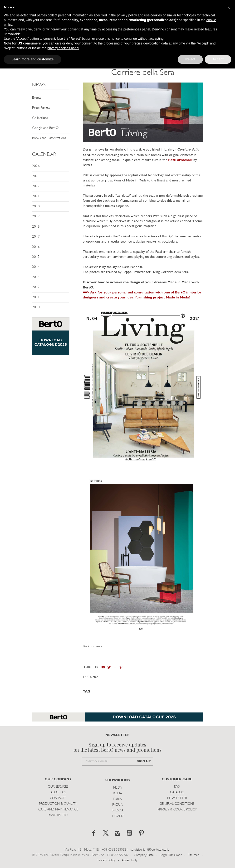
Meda (117, 788)
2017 (36, 237)
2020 (36, 207)
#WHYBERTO (58, 815)
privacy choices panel (63, 48)
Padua (117, 805)
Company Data (144, 855)
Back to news (92, 646)
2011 (36, 297)
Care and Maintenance (58, 810)
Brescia (118, 811)
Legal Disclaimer (171, 855)
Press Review (41, 108)
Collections (40, 118)
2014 (36, 267)
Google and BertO (45, 128)
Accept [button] (218, 59)
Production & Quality (58, 804)
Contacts (58, 798)
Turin (117, 799)
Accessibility (130, 861)
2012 (36, 287)
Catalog (177, 792)
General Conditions (177, 804)
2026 (36, 166)
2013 (36, 277)
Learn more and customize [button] (32, 59)
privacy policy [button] (127, 15)
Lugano (117, 816)
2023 (36, 176)
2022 (36, 186)
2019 (36, 217)
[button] (229, 8)
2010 (36, 307)
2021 (36, 196)
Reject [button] (190, 59)
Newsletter (177, 798)
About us (58, 792)
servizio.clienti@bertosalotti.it (150, 850)
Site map (194, 855)
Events (37, 98)
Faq (177, 787)
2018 (36, 227)
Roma (117, 793)
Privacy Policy (106, 861)
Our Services (58, 787)
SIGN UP (144, 761)
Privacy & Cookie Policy (177, 810)
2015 (36, 257)
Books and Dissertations (49, 138)
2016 (36, 247)
